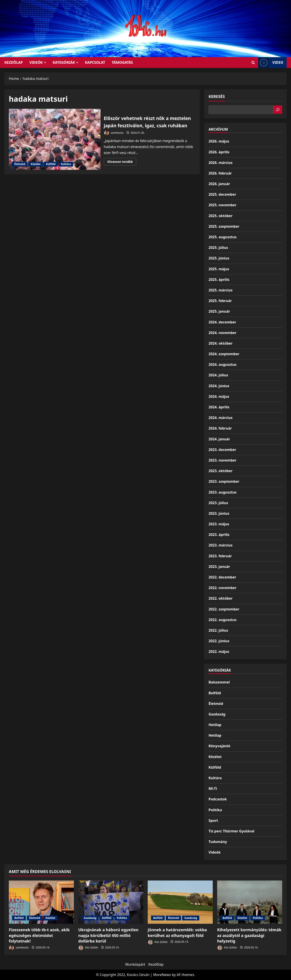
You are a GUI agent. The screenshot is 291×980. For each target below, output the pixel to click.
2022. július (218, 630)
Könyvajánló (219, 746)
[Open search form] (253, 63)
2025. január (219, 311)
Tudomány (218, 842)
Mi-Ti (213, 789)
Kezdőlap (156, 964)
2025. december (222, 194)
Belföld (215, 693)
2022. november (222, 588)
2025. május (219, 269)
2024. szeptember (224, 354)
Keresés (217, 96)
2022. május (219, 651)
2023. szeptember (224, 481)
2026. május (219, 141)
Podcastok (218, 799)
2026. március (221, 163)
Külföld (51, 167)
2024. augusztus (223, 364)
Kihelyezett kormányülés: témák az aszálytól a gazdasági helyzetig (249, 935)
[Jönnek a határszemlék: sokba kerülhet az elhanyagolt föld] (180, 902)
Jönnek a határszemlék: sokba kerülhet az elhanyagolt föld (177, 932)
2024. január (219, 439)
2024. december (222, 322)
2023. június (219, 513)
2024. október (221, 343)
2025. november (222, 205)
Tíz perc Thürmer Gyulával (231, 831)
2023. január (219, 567)
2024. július (218, 375)
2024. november (222, 333)
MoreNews (162, 975)
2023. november (222, 460)
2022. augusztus (223, 620)
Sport (213, 820)
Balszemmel (219, 682)
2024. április (219, 407)
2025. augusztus (223, 237)
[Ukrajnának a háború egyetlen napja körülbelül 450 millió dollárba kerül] (111, 902)
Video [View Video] (271, 63)
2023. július (218, 503)
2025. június (219, 258)
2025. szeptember (224, 226)
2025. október (221, 216)
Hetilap (215, 725)
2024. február (220, 428)
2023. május (219, 524)
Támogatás (122, 62)
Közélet (35, 167)
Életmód (20, 167)
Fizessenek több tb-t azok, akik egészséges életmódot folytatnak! (39, 935)
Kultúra (66, 167)
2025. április (219, 280)
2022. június (219, 641)
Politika (215, 810)
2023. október (221, 471)
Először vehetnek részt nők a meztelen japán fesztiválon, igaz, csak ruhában (55, 142)
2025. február (220, 301)
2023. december (222, 450)
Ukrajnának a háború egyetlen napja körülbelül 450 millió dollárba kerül (108, 935)
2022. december (222, 577)
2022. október (221, 598)
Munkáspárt (135, 964)
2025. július (218, 248)
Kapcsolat (95, 62)
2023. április (219, 535)
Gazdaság (217, 714)
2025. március (221, 290)
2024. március (221, 418)
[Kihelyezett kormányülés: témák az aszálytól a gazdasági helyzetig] (250, 902)
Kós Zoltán (88, 948)
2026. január (219, 184)
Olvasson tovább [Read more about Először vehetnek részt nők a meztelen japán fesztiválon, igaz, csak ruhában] (122, 169)
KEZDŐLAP (14, 62)
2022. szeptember (224, 609)
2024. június (219, 386)
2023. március (221, 545)
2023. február (220, 556)
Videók (36, 62)
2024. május (219, 396)
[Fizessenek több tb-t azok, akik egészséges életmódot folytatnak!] (41, 902)
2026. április (219, 152)
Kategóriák (64, 62)
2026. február (220, 173)
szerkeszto (114, 139)
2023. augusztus (223, 492)
